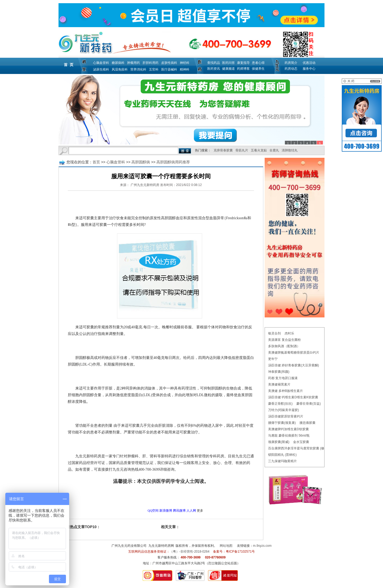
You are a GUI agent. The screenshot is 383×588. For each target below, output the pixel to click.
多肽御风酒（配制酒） (284, 346)
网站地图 (226, 546)
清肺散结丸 (290, 150)
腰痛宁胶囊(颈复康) (282, 423)
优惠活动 (309, 63)
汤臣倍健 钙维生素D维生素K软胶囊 (293, 397)
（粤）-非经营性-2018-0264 (190, 552)
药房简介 (291, 63)
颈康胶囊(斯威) (279, 442)
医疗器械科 (169, 69)
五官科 (154, 69)
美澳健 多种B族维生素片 (286, 391)
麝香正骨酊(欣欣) (280, 404)
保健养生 (258, 69)
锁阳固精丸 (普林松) (282, 455)
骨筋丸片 (242, 150)
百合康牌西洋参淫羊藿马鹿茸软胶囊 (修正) (298, 448)
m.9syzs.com (262, 546)
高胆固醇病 (141, 162)
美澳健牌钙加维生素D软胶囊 (288, 429)
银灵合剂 (274, 333)
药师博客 (243, 69)
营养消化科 (138, 69)
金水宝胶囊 (301, 442)
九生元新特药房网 (161, 546)
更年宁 (273, 359)
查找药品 (214, 63)
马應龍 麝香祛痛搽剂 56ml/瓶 (289, 436)
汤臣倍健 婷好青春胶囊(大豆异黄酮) (294, 365)
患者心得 (258, 63)
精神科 (185, 69)
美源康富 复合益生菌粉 (284, 340)
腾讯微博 (179, 511)
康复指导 (243, 63)
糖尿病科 (118, 63)
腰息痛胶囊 (307, 423)
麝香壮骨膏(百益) (309, 404)
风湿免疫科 (120, 69)
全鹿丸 (274, 150)
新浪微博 (166, 511)
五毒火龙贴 (259, 150)
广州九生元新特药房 (145, 185)
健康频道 (228, 69)
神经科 (185, 63)
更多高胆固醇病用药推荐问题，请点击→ (150, 496)
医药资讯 (214, 69)
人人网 (191, 511)
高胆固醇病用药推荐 (173, 162)
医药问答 (228, 63)
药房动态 (291, 69)
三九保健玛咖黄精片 (282, 461)
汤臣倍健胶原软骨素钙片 (286, 416)
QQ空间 (153, 511)
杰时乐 (289, 333)
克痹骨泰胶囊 (223, 150)
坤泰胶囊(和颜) (279, 372)
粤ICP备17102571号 (240, 552)
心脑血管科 (101, 63)
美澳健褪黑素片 (279, 384)
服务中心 (309, 69)
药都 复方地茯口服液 (283, 378)
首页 (96, 162)
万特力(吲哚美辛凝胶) (284, 410)
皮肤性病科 (169, 63)
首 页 (69, 65)
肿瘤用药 (134, 63)
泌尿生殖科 (101, 69)
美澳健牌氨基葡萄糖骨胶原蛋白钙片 (294, 353)
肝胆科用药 (151, 63)
